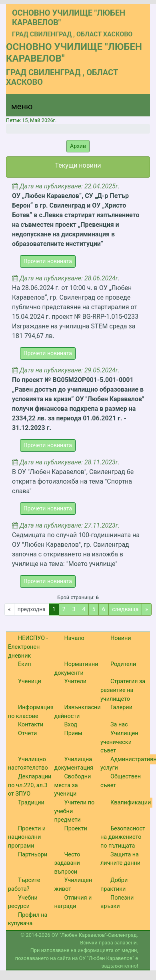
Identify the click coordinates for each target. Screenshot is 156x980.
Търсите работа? (24, 885)
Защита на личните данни (120, 859)
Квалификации (131, 803)
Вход (71, 725)
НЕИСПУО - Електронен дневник (28, 647)
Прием (73, 733)
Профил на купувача (28, 919)
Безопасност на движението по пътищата (123, 837)
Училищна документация (74, 764)
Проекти (76, 829)
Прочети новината (48, 261)
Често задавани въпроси (67, 863)
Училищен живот (73, 885)
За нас (119, 725)
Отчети (27, 733)
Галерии (121, 707)
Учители (76, 681)
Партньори (33, 855)
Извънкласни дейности (78, 712)
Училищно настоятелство (28, 764)
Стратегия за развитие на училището (123, 690)
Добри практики (114, 885)
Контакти (31, 725)
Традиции (31, 803)
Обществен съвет (121, 781)
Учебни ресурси (23, 902)
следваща (125, 609)
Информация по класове (31, 712)
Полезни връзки (117, 902)
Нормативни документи (76, 669)
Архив (78, 146)
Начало (74, 638)
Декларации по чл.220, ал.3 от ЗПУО (30, 785)
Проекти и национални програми (27, 837)
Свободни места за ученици (73, 785)
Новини (121, 638)
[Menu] (17, 108)
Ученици (30, 681)
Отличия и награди (73, 902)
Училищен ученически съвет (119, 742)
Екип (25, 664)
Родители (123, 664)
